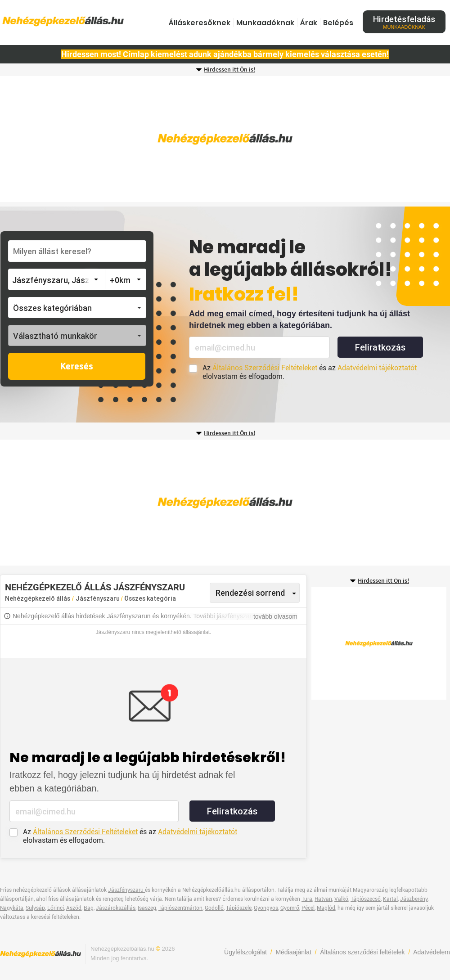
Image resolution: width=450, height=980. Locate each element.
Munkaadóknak (265, 23)
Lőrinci (56, 908)
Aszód (74, 908)
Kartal (390, 899)
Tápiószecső (366, 899)
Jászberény (414, 899)
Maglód (326, 908)
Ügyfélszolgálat (245, 952)
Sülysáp (35, 908)
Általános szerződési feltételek (362, 952)
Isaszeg (147, 908)
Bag (89, 908)
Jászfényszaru (98, 598)
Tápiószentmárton (180, 908)
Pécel (308, 908)
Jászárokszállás (116, 908)
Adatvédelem (432, 952)
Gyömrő (290, 908)
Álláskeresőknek (200, 23)
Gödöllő (214, 908)
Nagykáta (12, 908)
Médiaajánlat (293, 952)
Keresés (77, 367)
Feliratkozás (380, 347)
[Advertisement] (225, 139)
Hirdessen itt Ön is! (229, 70)
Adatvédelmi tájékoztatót (377, 368)
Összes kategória (150, 598)
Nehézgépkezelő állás (38, 598)
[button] (77, 308)
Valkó (341, 899)
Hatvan (323, 899)
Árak (309, 23)
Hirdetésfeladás (404, 22)
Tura (307, 899)
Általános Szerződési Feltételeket (265, 368)
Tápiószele (239, 908)
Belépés (338, 23)
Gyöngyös (266, 908)
